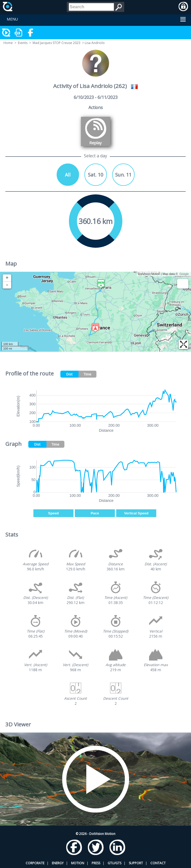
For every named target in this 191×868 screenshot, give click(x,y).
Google (184, 274)
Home (8, 43)
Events (23, 43)
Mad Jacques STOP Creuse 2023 (56, 43)
